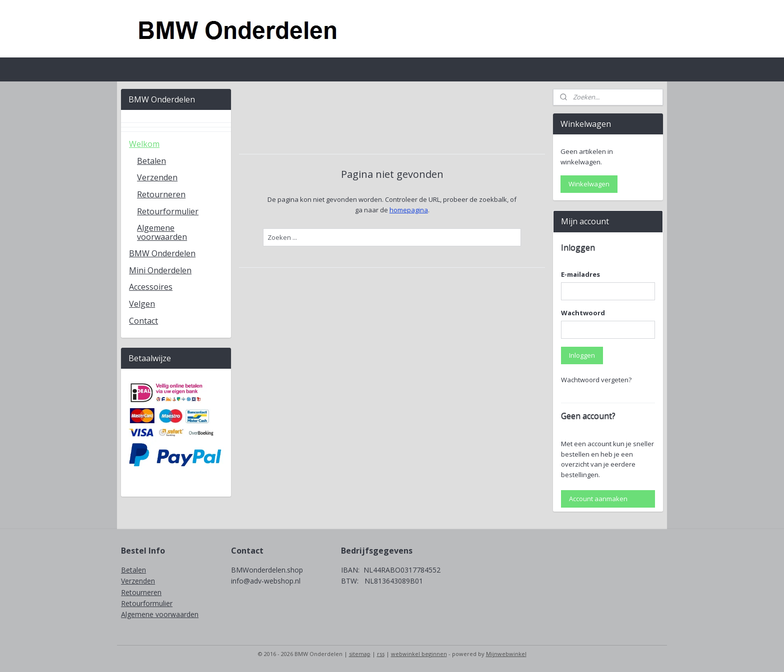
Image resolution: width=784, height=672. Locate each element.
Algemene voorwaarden (162, 232)
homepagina (408, 210)
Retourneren (161, 194)
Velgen (142, 304)
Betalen (151, 161)
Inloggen (582, 355)
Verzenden (157, 177)
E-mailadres (580, 274)
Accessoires (151, 287)
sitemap (360, 654)
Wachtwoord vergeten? (596, 380)
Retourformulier (168, 211)
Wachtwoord (583, 313)
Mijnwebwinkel (506, 654)
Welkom (144, 144)
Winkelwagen (589, 184)
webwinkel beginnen (419, 654)
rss (381, 654)
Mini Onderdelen (160, 270)
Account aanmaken (598, 499)
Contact (143, 321)
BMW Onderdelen (162, 253)
